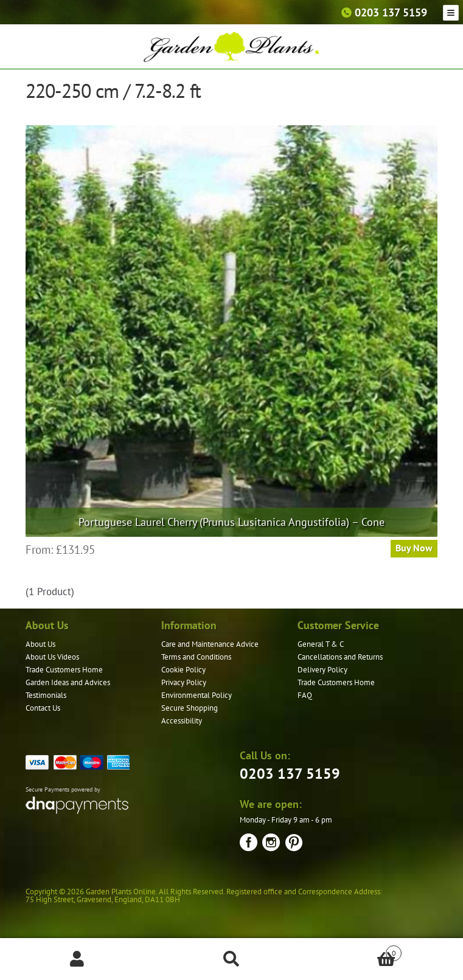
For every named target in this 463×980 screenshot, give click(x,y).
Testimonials (46, 695)
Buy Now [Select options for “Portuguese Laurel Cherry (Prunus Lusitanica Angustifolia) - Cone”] (414, 548)
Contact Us (43, 708)
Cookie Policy (183, 670)
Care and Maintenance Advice (210, 644)
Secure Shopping (190, 708)
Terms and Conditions (196, 657)
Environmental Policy (197, 695)
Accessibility (182, 721)
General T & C (321, 644)
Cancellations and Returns (340, 657)
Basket (355, 951)
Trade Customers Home (64, 670)
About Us (40, 644)
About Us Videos (52, 657)
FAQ (305, 695)
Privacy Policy (184, 682)
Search (232, 959)
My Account (77, 959)
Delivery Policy (322, 670)
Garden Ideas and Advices (68, 682)
